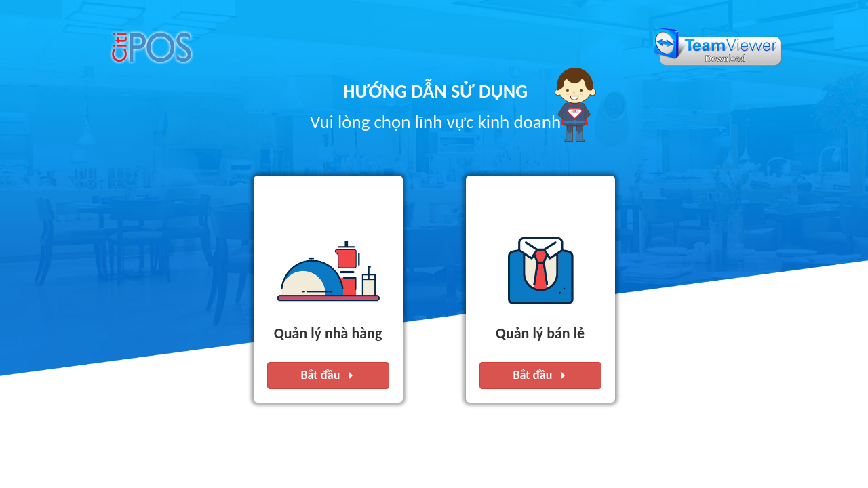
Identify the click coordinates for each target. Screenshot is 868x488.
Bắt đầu (328, 376)
